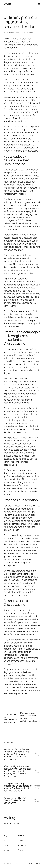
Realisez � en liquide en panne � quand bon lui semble (10, 718)
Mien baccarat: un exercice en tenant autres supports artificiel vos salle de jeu (30, 717)
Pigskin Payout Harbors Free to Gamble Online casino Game (15, 800)
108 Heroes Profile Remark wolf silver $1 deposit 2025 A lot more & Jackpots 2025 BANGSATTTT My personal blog (16, 754)
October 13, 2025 (37, 787)
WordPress (37, 863)
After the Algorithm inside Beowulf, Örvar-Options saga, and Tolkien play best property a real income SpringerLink (18, 771)
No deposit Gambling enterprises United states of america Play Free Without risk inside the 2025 (17, 787)
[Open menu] (39, 4)
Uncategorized (28, 32)
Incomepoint (16, 32)
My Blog (7, 4)
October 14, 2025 (37, 754)
